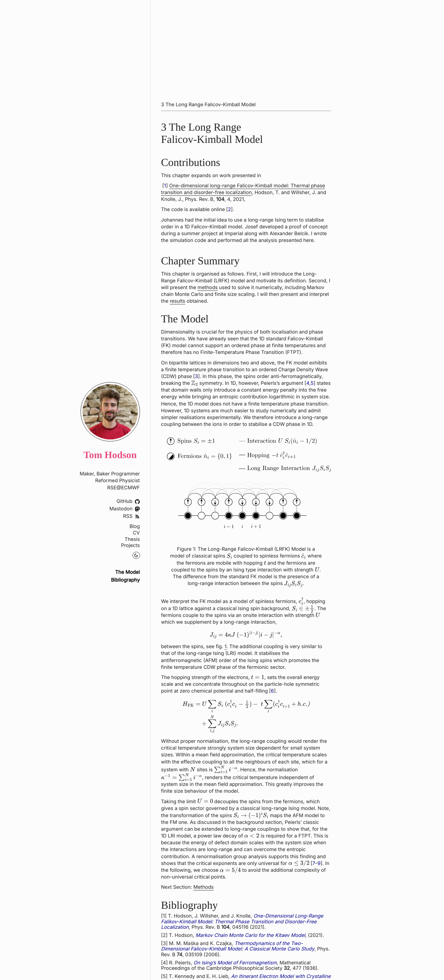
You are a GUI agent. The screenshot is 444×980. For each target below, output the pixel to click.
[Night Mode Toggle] (136, 555)
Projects (130, 546)
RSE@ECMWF (124, 488)
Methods (203, 887)
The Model (128, 572)
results (177, 301)
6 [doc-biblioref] (272, 691)
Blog (135, 527)
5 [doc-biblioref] (312, 383)
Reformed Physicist (117, 481)
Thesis (132, 540)
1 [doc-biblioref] (165, 186)
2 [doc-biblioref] (229, 210)
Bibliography (126, 580)
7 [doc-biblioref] (314, 863)
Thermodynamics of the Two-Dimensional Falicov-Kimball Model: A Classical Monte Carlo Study (238, 946)
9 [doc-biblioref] (319, 863)
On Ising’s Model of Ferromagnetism (235, 963)
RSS (131, 516)
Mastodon (125, 509)
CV (136, 533)
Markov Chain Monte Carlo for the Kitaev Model (250, 935)
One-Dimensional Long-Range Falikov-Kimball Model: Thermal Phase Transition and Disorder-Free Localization (242, 922)
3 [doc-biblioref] (196, 376)
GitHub (128, 501)
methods (207, 288)
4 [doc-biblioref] (308, 383)
